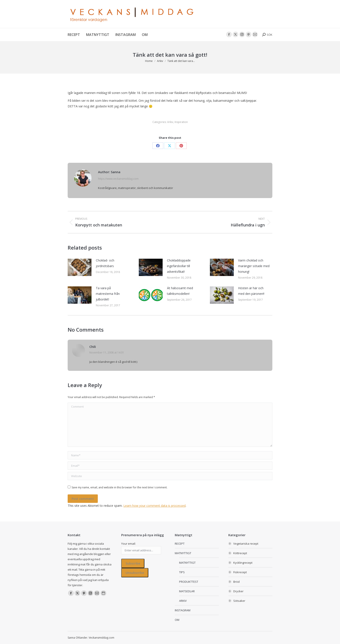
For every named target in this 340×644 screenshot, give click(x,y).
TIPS (182, 572)
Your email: (128, 544)
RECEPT (180, 544)
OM (177, 620)
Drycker (238, 591)
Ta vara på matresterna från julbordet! (108, 294)
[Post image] (80, 267)
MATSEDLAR (187, 591)
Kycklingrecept (243, 563)
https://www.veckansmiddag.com (118, 179)
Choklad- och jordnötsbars (105, 263)
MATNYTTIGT (183, 553)
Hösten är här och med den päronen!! (251, 291)
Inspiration (181, 122)
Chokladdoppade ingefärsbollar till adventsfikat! (179, 266)
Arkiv (170, 122)
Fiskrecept (240, 572)
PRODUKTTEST (189, 582)
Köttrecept (240, 553)
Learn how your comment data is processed (154, 506)
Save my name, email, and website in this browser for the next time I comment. (119, 487)
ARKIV (183, 601)
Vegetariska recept (246, 544)
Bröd (236, 582)
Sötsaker (239, 601)
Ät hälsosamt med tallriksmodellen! (180, 291)
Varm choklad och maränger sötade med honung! (254, 266)
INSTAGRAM (183, 610)
